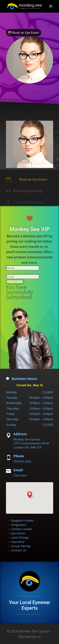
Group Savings (21, 546)
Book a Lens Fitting (28, 193)
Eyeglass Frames (22, 520)
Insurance (18, 542)
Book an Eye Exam (26, 33)
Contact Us (19, 550)
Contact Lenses (22, 529)
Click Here (20, 475)
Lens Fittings (20, 537)
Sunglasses (19, 525)
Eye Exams (18, 533)
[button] (31, 495)
